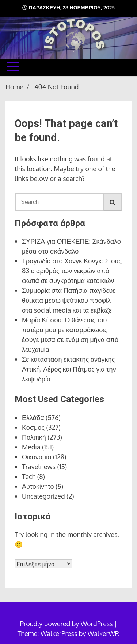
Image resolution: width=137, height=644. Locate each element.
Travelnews (39, 467)
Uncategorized (43, 496)
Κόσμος (33, 427)
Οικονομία (37, 457)
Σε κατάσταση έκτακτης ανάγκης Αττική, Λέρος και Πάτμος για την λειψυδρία (69, 369)
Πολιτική (34, 437)
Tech (29, 476)
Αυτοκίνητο (38, 486)
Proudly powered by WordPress (67, 624)
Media (31, 447)
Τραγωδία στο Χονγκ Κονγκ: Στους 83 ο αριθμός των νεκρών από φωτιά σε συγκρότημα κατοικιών (72, 271)
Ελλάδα (33, 417)
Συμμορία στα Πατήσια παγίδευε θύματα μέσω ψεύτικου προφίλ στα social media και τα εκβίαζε (69, 300)
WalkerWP (103, 633)
